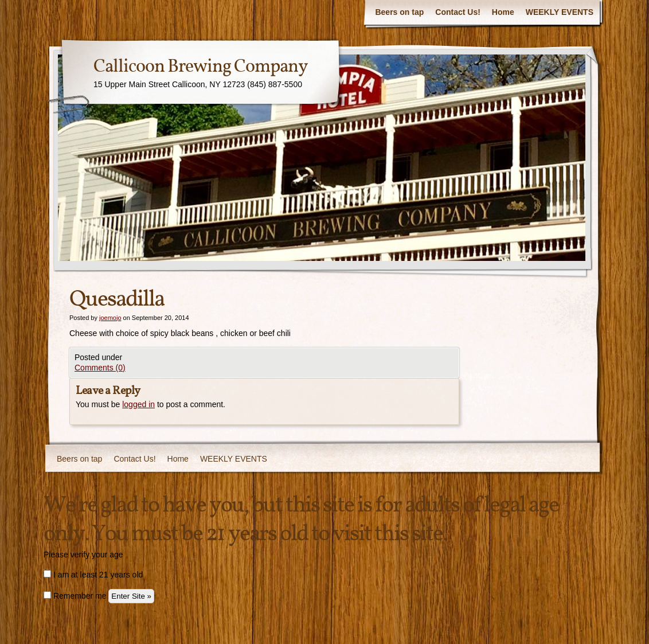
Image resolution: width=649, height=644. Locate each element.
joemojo (110, 318)
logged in (138, 404)
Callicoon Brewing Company (201, 67)
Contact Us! (458, 12)
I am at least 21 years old (93, 575)
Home (503, 12)
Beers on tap (399, 12)
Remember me (75, 596)
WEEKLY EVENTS (560, 12)
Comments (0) (100, 368)
